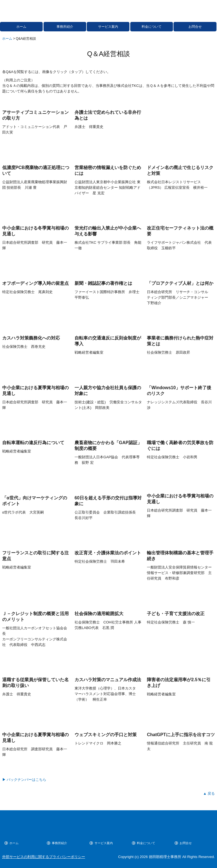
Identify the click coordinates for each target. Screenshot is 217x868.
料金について (152, 27)
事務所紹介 (65, 27)
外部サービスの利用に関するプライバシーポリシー (44, 857)
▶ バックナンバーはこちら (24, 780)
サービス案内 (108, 27)
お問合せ (195, 27)
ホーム (21, 27)
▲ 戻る (209, 793)
